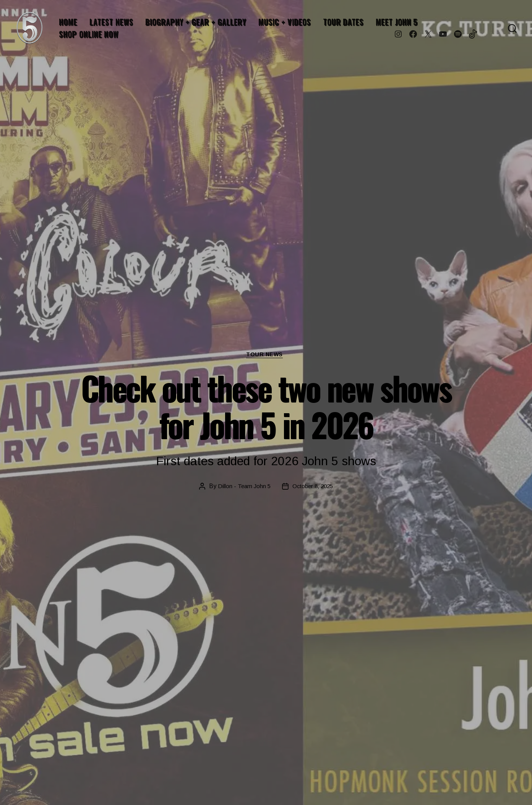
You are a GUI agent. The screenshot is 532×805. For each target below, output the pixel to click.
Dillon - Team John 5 (242, 487)
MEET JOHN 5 (397, 22)
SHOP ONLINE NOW (89, 34)
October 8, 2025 (313, 487)
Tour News (266, 355)
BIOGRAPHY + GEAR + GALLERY (195, 22)
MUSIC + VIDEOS (285, 22)
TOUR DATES (343, 22)
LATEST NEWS (111, 22)
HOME (68, 22)
